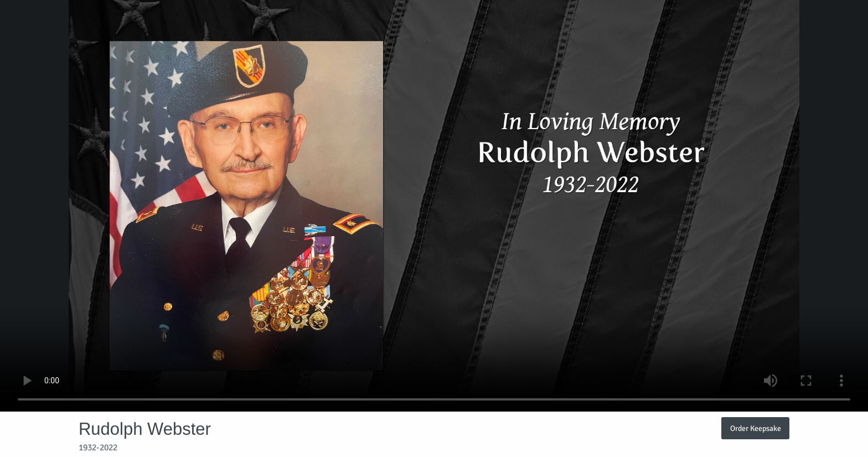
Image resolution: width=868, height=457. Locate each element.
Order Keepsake (756, 428)
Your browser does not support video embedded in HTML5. (434, 206)
